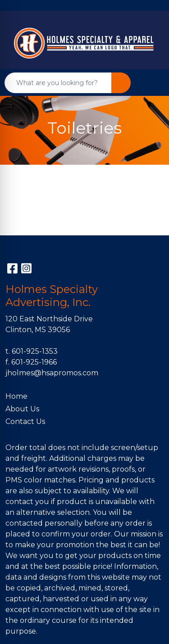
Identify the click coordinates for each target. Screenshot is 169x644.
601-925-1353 (35, 351)
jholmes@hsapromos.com (52, 373)
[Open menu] (151, 83)
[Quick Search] (58, 83)
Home (16, 396)
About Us (22, 409)
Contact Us (25, 421)
